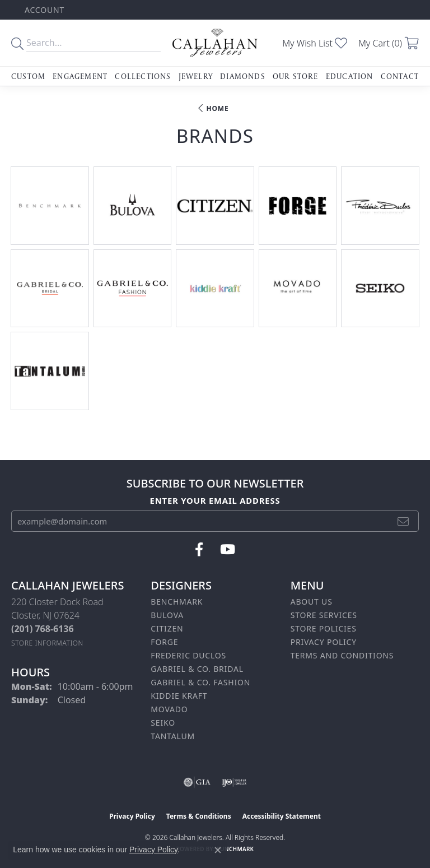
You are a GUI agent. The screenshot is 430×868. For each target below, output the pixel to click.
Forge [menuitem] (164, 642)
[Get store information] (47, 643)
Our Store (296, 76)
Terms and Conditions (342, 655)
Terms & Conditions (199, 816)
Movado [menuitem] (169, 709)
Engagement (80, 76)
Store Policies (324, 628)
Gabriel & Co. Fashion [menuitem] (200, 682)
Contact (400, 76)
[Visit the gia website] (197, 782)
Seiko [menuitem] (163, 723)
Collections (143, 76)
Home (218, 108)
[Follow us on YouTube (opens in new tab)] (228, 550)
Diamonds (243, 76)
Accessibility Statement (282, 816)
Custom (28, 76)
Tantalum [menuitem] (173, 736)
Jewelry (196, 76)
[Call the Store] (43, 629)
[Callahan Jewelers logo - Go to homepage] (215, 43)
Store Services (324, 615)
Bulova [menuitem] (167, 615)
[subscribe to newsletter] (403, 521)
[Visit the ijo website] (234, 782)
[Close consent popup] (218, 850)
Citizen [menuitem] (167, 628)
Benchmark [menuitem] (177, 602)
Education (350, 76)
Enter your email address (215, 500)
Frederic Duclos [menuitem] (188, 655)
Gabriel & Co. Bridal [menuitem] (197, 669)
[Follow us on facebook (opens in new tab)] (199, 550)
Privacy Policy (324, 642)
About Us (312, 602)
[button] (43, 10)
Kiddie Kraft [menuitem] (179, 696)
